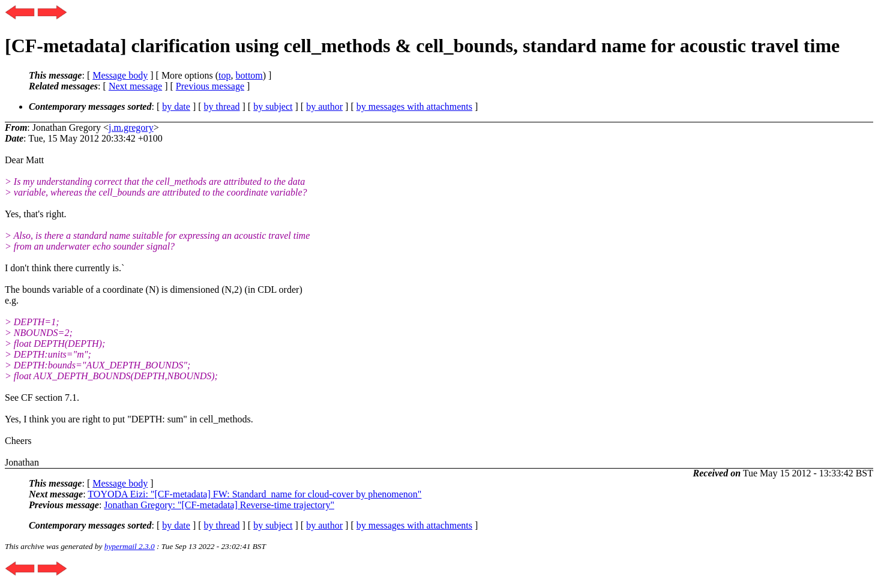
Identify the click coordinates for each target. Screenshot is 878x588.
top (224, 75)
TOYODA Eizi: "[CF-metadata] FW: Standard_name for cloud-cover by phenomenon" (254, 494)
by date (176, 106)
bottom (249, 75)
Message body (120, 75)
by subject (273, 106)
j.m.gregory (131, 127)
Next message (135, 86)
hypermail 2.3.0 (130, 546)
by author (324, 106)
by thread (222, 106)
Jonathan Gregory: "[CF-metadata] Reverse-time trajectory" (219, 505)
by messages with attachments (414, 106)
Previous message (210, 86)
